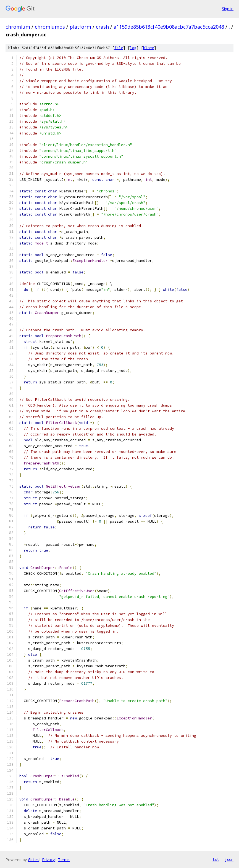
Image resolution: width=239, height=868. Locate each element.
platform (80, 27)
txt (216, 859)
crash (102, 27)
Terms (64, 860)
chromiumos (50, 27)
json (229, 859)
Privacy (48, 860)
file (119, 48)
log (133, 48)
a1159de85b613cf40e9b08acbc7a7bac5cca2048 (169, 27)
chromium (18, 27)
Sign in (228, 9)
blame (149, 48)
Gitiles (33, 860)
